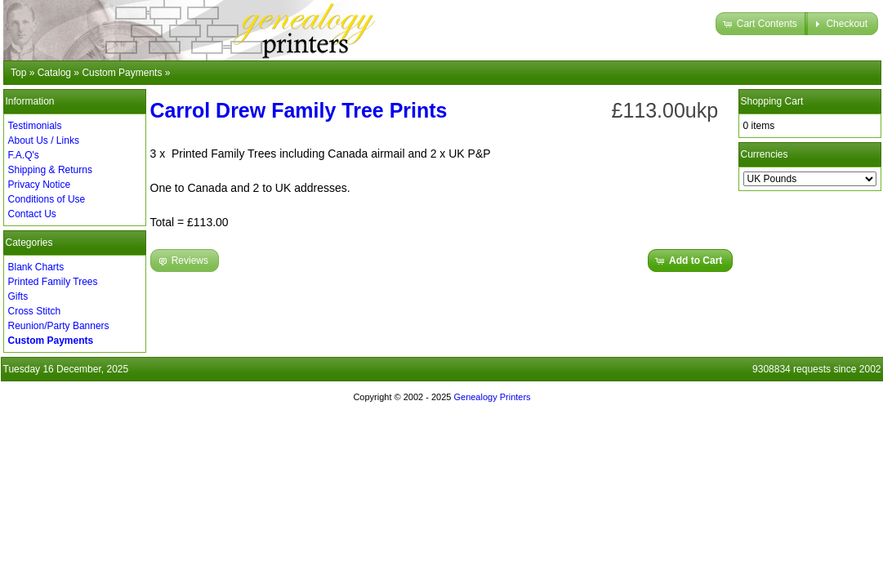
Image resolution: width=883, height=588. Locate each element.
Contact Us (32, 214)
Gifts (18, 296)
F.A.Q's (24, 155)
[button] (762, 24)
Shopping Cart (772, 101)
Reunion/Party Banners (59, 326)
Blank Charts (36, 267)
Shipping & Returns (50, 170)
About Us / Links (44, 140)
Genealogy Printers (492, 397)
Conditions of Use (47, 199)
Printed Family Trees (53, 282)
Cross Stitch (35, 311)
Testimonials (35, 126)
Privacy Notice (40, 185)
